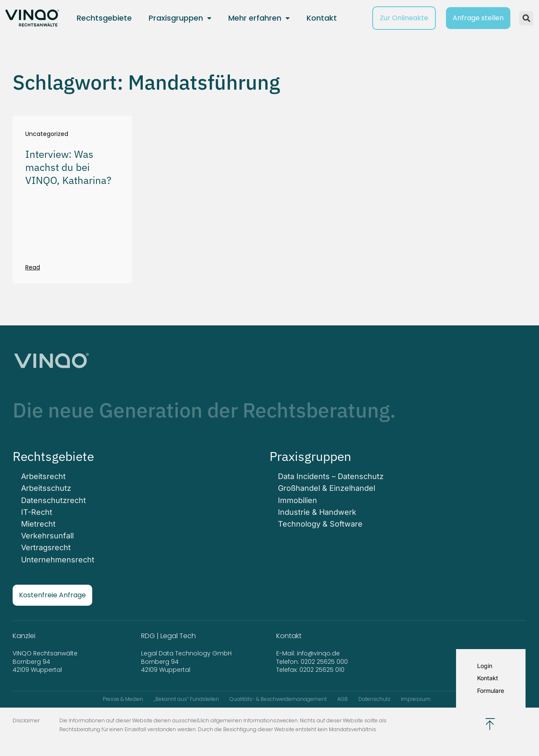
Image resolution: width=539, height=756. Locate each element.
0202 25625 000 (324, 662)
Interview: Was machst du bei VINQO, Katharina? (68, 167)
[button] (526, 18)
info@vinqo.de (319, 653)
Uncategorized (47, 134)
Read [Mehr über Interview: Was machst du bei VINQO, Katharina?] (33, 267)
